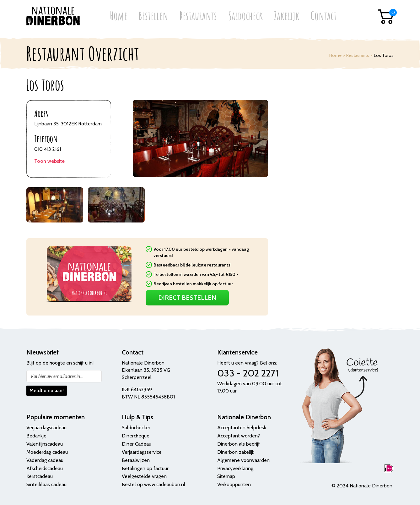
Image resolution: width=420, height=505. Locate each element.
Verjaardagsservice (142, 452)
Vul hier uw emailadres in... (57, 376)
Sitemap (226, 476)
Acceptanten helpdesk (242, 428)
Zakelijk (287, 16)
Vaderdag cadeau (45, 460)
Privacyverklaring (235, 468)
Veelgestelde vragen (144, 476)
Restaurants (198, 16)
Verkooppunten (234, 484)
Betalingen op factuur (145, 468)
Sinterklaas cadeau (46, 484)
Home (118, 16)
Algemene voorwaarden (243, 460)
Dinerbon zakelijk (236, 452)
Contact (323, 16)
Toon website (49, 161)
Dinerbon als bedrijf (239, 444)
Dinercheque (136, 436)
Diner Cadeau (137, 444)
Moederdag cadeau (47, 452)
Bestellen (153, 16)
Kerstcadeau (40, 476)
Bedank (35, 436)
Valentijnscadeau (45, 444)
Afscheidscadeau (45, 468)
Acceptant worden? (239, 436)
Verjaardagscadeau (46, 428)
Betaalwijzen (136, 460)
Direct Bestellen (187, 298)
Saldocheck (245, 16)
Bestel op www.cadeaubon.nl (153, 484)
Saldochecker (136, 428)
